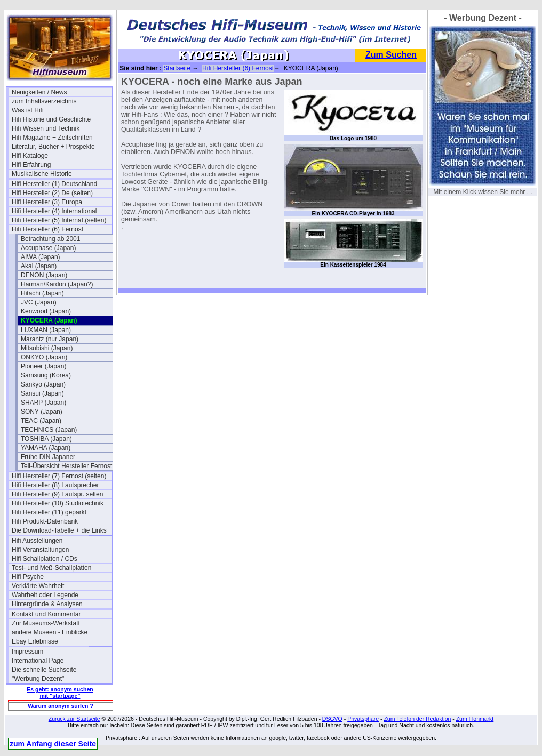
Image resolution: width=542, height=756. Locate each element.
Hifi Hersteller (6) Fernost (47, 229)
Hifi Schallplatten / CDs (45, 559)
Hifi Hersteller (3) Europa (47, 202)
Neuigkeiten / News (39, 92)
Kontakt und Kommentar (46, 614)
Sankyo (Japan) (43, 384)
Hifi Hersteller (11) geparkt (49, 512)
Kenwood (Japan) (46, 311)
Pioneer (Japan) (43, 366)
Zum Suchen (391, 55)
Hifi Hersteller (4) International (54, 211)
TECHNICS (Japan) (49, 430)
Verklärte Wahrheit (38, 586)
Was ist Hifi (28, 110)
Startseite (177, 68)
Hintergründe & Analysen (47, 604)
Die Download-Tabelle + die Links (59, 530)
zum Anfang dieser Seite (53, 744)
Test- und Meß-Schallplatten (51, 568)
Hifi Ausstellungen (37, 541)
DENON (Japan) (44, 275)
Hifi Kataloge (30, 156)
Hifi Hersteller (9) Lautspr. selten (57, 494)
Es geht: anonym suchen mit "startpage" (60, 693)
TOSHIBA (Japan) (46, 439)
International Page (38, 661)
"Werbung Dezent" (38, 679)
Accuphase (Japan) (48, 248)
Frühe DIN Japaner (48, 457)
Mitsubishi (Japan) (47, 348)
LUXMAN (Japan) (46, 330)
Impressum (27, 652)
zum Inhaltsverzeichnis (44, 101)
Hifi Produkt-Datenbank (45, 521)
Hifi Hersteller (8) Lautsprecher (55, 485)
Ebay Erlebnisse (35, 641)
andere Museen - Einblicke (50, 632)
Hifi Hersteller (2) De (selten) (52, 193)
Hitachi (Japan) (42, 293)
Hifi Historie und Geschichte (51, 119)
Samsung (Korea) (46, 375)
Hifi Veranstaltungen (40, 550)
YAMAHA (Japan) (46, 448)
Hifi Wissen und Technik (46, 128)
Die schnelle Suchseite (44, 670)
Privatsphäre (363, 719)
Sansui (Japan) (42, 393)
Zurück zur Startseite (74, 719)
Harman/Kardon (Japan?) (57, 284)
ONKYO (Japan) (44, 357)
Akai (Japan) (39, 266)
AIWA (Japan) (41, 257)
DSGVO (332, 719)
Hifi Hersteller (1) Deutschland (54, 184)
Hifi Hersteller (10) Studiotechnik (58, 503)
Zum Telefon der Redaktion (417, 719)
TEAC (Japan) (41, 421)
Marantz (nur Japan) (50, 339)
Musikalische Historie (42, 174)
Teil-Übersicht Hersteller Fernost (66, 466)
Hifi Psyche (28, 577)
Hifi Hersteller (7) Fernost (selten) (59, 476)
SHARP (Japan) (43, 403)
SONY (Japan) (42, 412)
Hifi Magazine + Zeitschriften (52, 138)
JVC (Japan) (39, 302)
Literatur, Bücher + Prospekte (53, 147)
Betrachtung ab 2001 (50, 239)
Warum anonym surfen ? (61, 706)
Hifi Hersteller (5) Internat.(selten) (59, 220)
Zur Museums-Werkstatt (46, 623)
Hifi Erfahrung (31, 165)
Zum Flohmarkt (475, 719)
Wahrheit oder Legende (45, 595)
